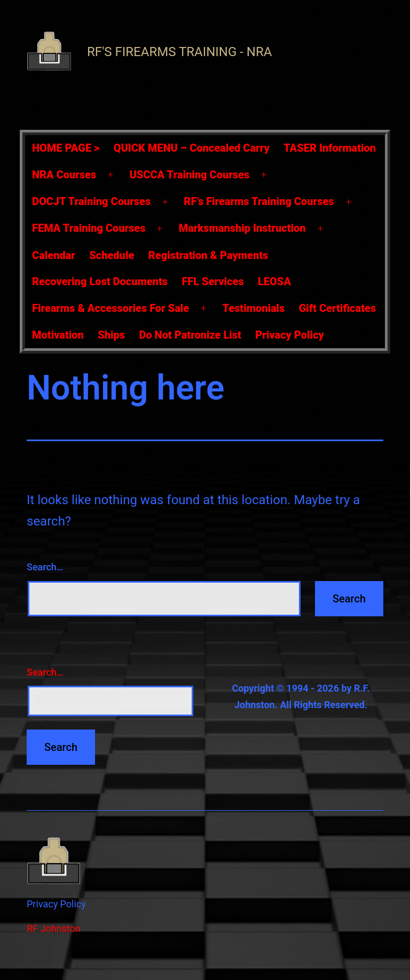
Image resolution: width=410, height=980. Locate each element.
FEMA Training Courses (89, 228)
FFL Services (212, 281)
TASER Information (330, 148)
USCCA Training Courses (190, 175)
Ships (111, 335)
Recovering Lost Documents (100, 281)
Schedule (112, 255)
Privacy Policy (290, 335)
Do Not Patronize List (190, 335)
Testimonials (253, 308)
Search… (45, 567)
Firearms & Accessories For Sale (111, 308)
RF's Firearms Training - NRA (179, 52)
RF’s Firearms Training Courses (259, 201)
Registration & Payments (208, 255)
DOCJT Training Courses (91, 201)
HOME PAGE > (66, 148)
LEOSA (274, 281)
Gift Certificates (337, 308)
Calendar (54, 255)
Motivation (58, 335)
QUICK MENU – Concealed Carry (192, 148)
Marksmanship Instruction (242, 228)
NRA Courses (64, 175)
